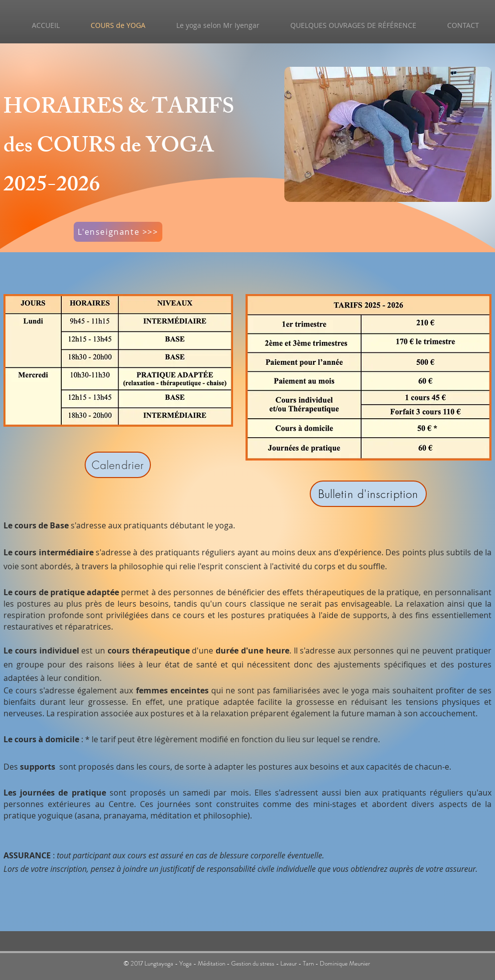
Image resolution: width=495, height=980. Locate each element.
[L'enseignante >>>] (118, 232)
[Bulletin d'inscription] (368, 494)
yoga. (225, 525)
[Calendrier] (118, 465)
